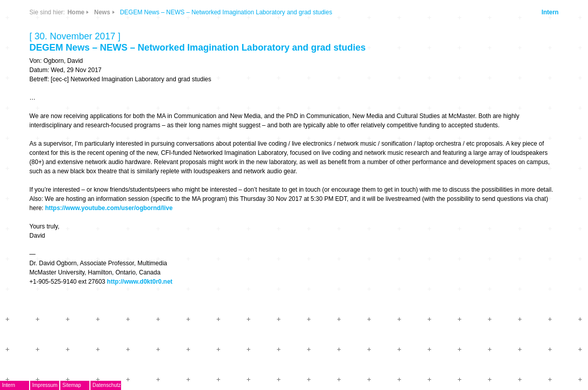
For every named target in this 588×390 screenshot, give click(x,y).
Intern (550, 12)
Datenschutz (107, 385)
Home (76, 12)
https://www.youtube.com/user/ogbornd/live (109, 208)
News (102, 12)
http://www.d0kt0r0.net (139, 282)
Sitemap (72, 385)
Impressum (45, 385)
